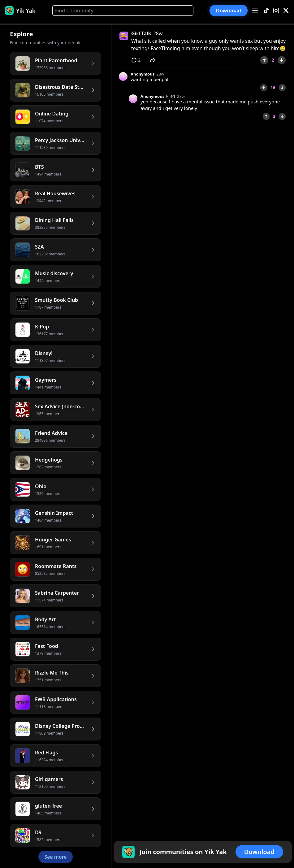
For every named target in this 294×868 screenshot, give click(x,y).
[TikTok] (266, 11)
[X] (286, 11)
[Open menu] (255, 11)
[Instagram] (276, 11)
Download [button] (229, 10)
